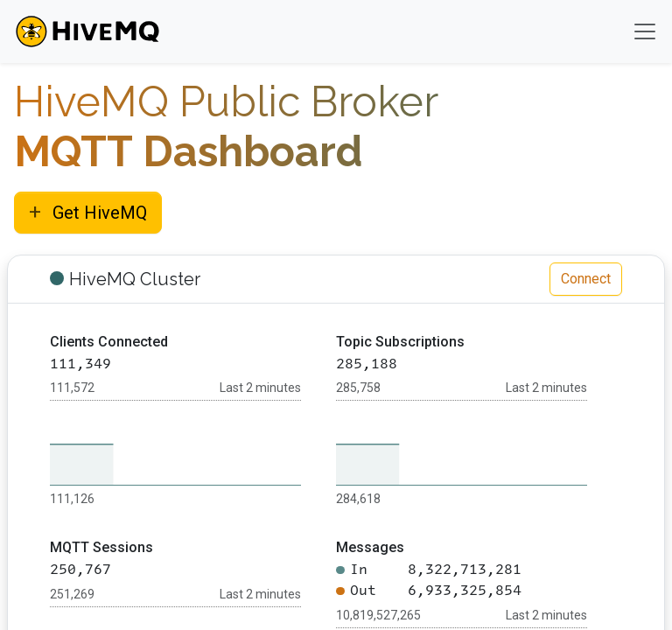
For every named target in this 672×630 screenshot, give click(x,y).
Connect (586, 279)
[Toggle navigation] (645, 31)
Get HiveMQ (88, 212)
